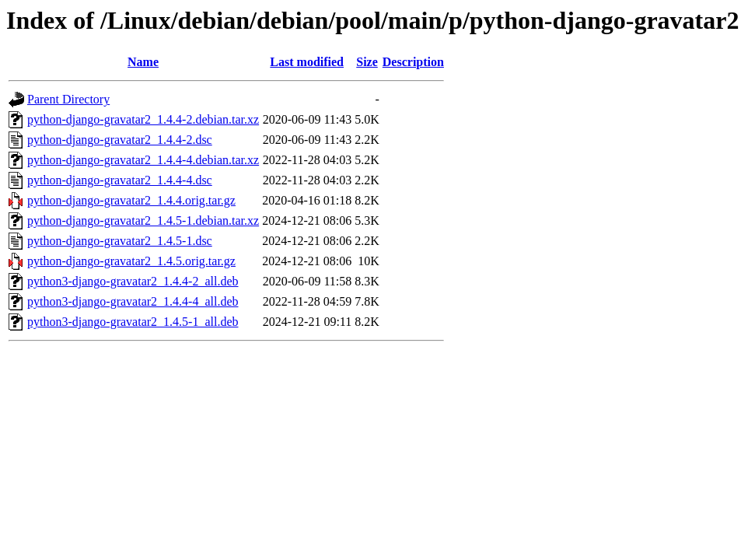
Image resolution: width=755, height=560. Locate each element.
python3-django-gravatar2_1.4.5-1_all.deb (133, 322)
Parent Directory (68, 99)
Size (367, 62)
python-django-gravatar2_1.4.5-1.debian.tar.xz (143, 220)
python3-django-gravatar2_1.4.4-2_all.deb (133, 281)
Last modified (307, 62)
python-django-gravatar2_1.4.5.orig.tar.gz (131, 261)
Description (413, 62)
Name (143, 62)
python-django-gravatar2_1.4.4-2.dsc (120, 140)
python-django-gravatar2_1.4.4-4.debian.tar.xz (143, 160)
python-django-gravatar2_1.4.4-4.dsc (120, 180)
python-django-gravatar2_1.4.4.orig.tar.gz (131, 200)
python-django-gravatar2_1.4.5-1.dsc (120, 241)
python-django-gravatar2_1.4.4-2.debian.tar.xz (143, 119)
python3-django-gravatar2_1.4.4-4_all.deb (133, 301)
